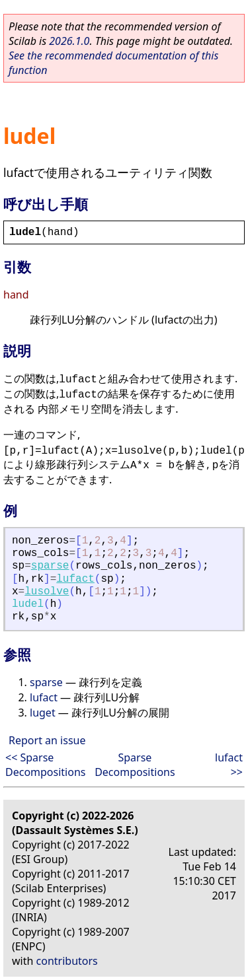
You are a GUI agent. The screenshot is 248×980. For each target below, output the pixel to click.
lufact (75, 579)
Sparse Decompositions (135, 765)
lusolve (47, 592)
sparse (50, 566)
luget (43, 713)
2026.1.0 (69, 41)
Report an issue (47, 740)
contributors (67, 961)
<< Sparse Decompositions (45, 765)
